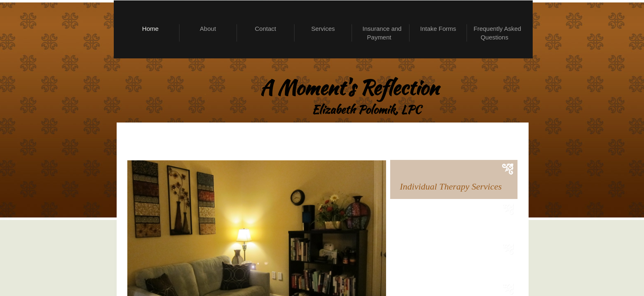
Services (323, 29)
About (208, 29)
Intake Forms (438, 29)
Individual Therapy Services (451, 186)
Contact (266, 29)
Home (150, 29)
